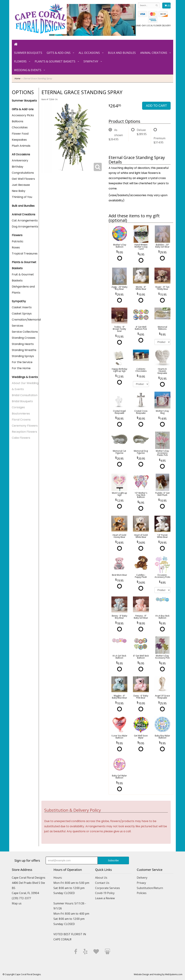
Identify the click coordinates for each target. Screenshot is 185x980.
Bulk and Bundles (122, 53)
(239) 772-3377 (21, 898)
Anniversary (20, 160)
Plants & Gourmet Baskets (55, 61)
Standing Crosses (24, 338)
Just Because (21, 185)
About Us (101, 878)
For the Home (21, 368)
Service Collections (25, 332)
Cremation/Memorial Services (25, 323)
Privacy (141, 883)
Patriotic (18, 241)
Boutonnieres (21, 414)
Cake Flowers (21, 438)
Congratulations (23, 173)
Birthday (18, 167)
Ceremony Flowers (25, 426)
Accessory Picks (23, 115)
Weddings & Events (25, 377)
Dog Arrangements (25, 227)
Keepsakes (19, 140)
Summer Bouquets (28, 53)
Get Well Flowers (23, 179)
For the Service (22, 362)
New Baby (19, 191)
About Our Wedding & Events (25, 386)
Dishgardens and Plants (23, 290)
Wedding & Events (28, 70)
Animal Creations (154, 53)
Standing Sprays (23, 356)
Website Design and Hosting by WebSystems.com (158, 974)
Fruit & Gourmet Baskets (23, 277)
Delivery (142, 878)
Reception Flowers (24, 432)
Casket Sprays (22, 314)
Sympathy (91, 61)
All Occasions (89, 53)
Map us (17, 903)
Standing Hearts (23, 344)
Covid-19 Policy (105, 893)
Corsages (18, 407)
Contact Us (102, 883)
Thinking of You (22, 197)
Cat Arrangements (25, 220)
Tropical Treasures (25, 254)
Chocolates (20, 127)
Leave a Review (105, 898)
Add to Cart (156, 106)
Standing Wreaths (24, 350)
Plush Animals (21, 146)
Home (17, 78)
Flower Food (20, 134)
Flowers (20, 61)
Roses (16, 247)
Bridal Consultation (25, 395)
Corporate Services (108, 888)
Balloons (18, 121)
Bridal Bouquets (22, 401)
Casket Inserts (22, 307)
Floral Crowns (21, 420)
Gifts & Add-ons (59, 53)
